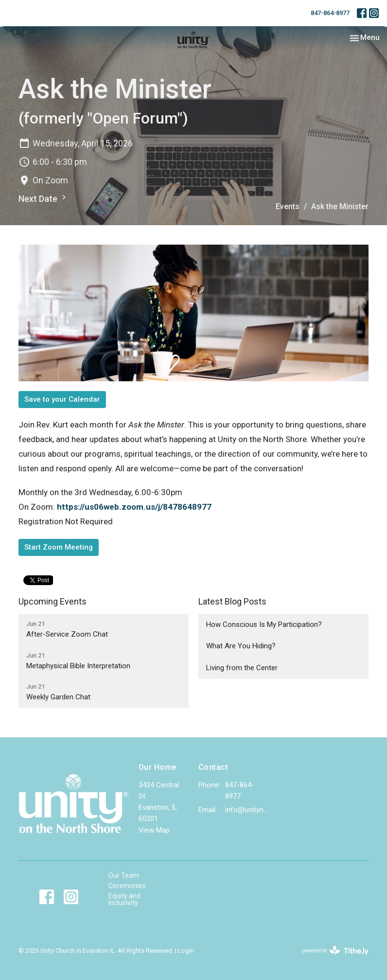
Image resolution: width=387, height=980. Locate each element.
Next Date (44, 198)
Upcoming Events (53, 601)
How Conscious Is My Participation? (264, 624)
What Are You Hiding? (241, 646)
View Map (154, 830)
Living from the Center (242, 668)
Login (186, 951)
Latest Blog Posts (232, 601)
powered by (335, 951)
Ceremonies (127, 886)
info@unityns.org (247, 810)
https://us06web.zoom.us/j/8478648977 (134, 507)
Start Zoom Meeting (59, 547)
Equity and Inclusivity (124, 899)
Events (288, 206)
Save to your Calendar (62, 399)
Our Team (124, 875)
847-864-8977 (330, 13)
